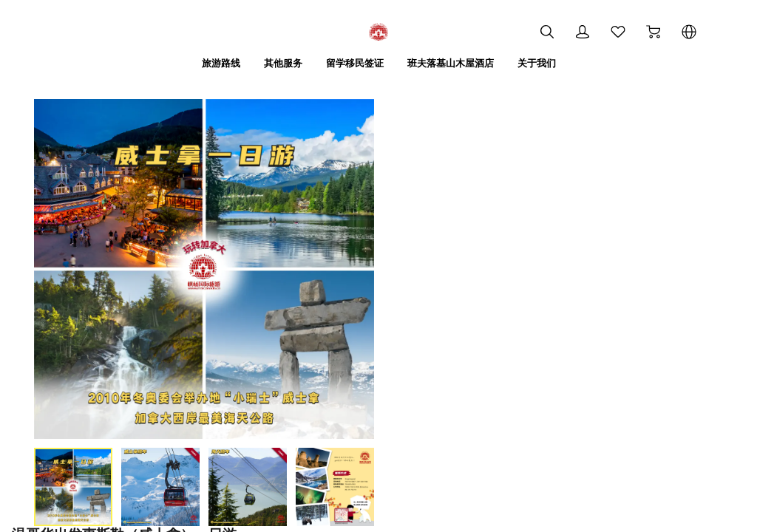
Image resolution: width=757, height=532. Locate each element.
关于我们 (545, 63)
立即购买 (625, 326)
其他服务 (277, 63)
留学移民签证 (353, 63)
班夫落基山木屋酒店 (454, 63)
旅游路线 (212, 63)
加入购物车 (467, 327)
